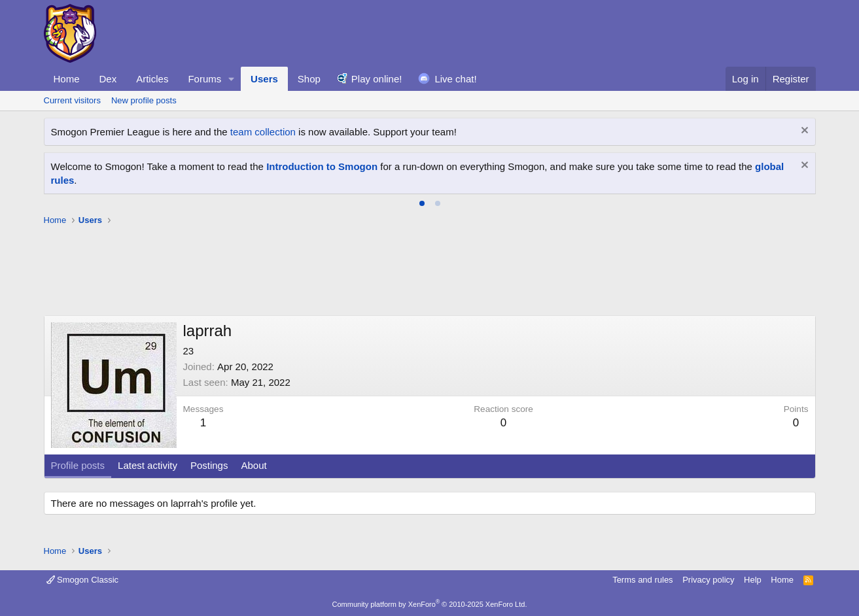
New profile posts (144, 100)
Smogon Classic (83, 580)
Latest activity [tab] (148, 465)
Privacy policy (708, 580)
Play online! (377, 79)
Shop (309, 79)
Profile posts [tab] (78, 465)
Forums (204, 79)
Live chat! (455, 79)
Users (264, 79)
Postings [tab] (209, 465)
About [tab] (254, 465)
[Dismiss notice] (803, 132)
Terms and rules (642, 580)
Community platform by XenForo (430, 604)
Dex (108, 79)
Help (753, 580)
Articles (152, 79)
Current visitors (72, 100)
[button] (232, 79)
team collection (263, 132)
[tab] (422, 203)
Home (67, 79)
